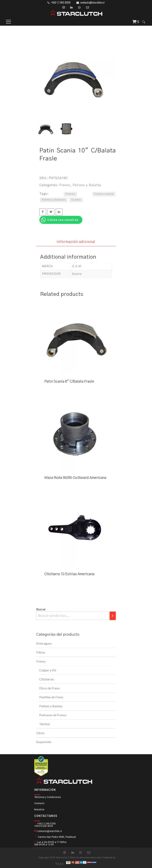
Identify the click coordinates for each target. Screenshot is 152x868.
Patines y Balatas (87, 185)
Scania (76, 200)
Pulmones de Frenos (53, 715)
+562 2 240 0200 (61, 2)
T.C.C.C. (60, 864)
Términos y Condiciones (48, 797)
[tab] (76, 242)
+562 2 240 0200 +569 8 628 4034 (45, 825)
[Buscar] (113, 616)
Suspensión (44, 742)
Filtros (41, 652)
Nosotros (39, 810)
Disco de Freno (49, 688)
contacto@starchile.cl (92, 2)
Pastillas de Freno (51, 697)
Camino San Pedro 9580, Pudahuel (55, 836)
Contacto (39, 803)
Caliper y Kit (48, 670)
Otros (40, 733)
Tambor (45, 724)
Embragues (44, 643)
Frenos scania (104, 194)
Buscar (41, 609)
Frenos (65, 185)
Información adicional (76, 242)
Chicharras (47, 679)
